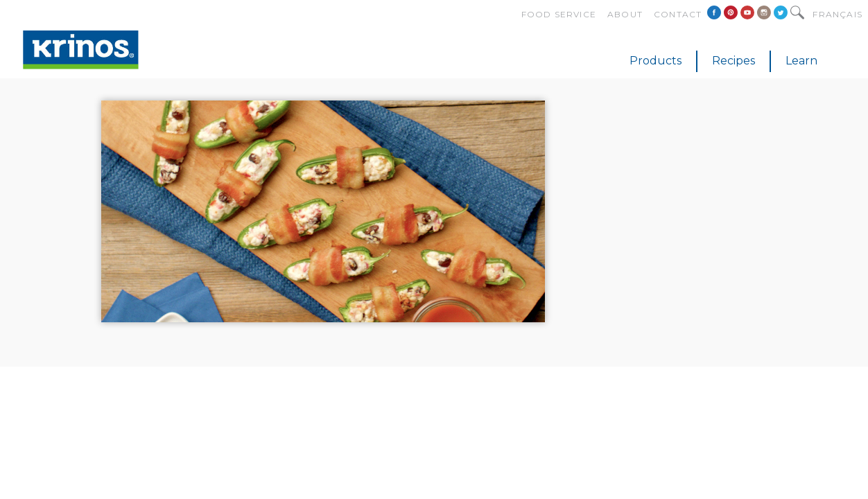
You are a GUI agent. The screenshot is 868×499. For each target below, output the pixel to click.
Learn (801, 61)
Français (837, 14)
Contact (678, 14)
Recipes (734, 61)
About (625, 14)
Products (656, 61)
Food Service (559, 14)
